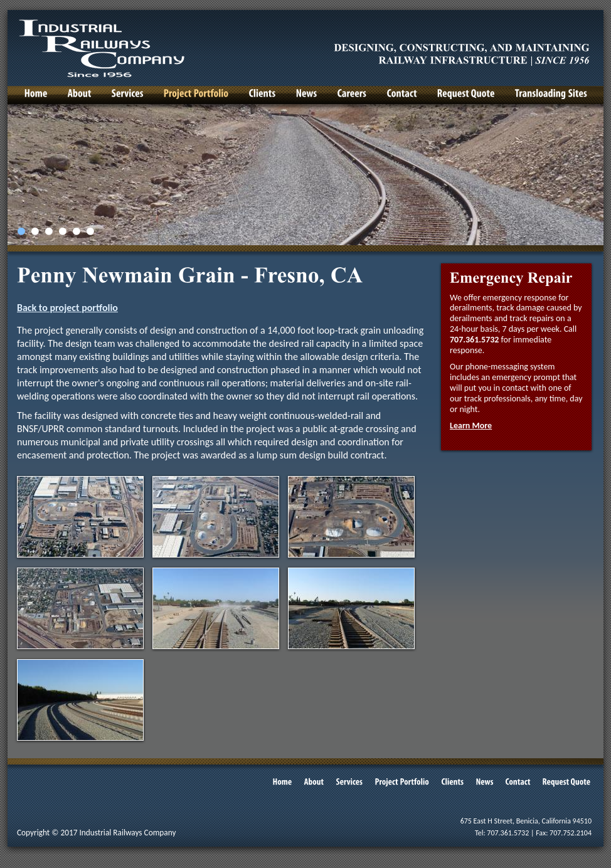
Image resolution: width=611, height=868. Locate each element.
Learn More (471, 426)
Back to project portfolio (67, 308)
